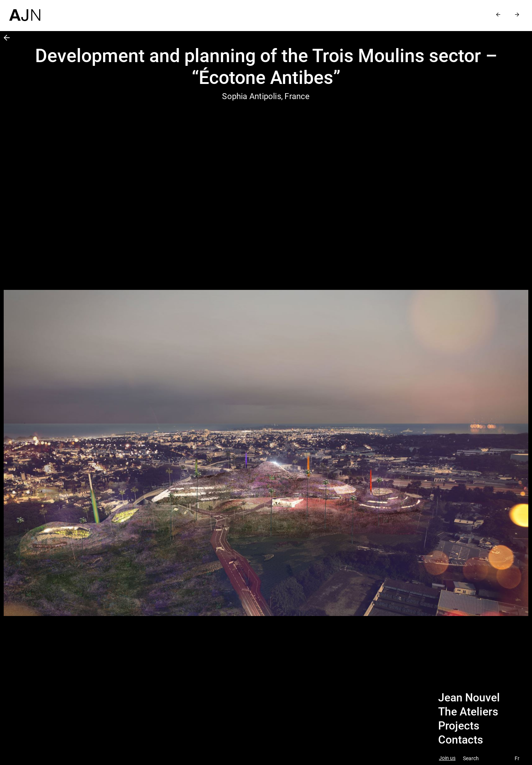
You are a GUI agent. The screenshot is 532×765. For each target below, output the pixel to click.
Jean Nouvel (469, 698)
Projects (459, 726)
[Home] (25, 11)
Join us (447, 758)
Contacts (461, 740)
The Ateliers (468, 712)
